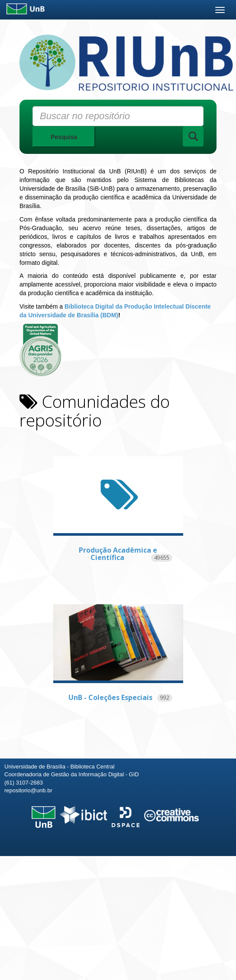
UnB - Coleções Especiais (110, 697)
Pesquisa (64, 137)
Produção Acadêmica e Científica (118, 554)
